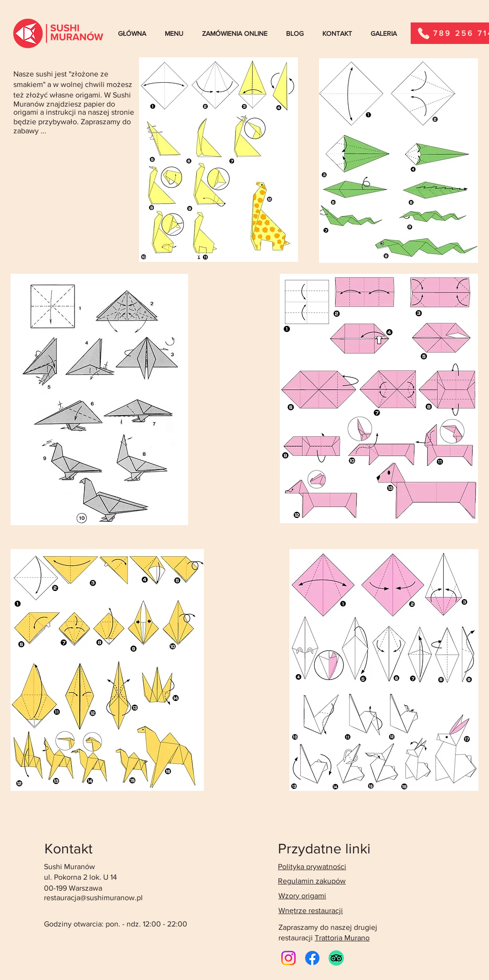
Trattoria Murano (342, 938)
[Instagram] (288, 958)
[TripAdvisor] (336, 958)
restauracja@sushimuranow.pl (93, 898)
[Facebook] (312, 958)
